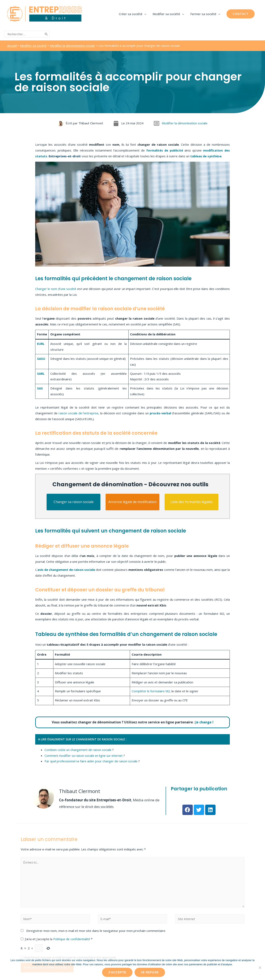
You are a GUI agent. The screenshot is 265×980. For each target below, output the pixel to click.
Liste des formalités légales (192, 500)
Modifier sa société (34, 44)
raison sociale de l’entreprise (79, 412)
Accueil (12, 44)
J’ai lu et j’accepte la (57, 938)
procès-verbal (161, 412)
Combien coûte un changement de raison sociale (79, 748)
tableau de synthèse (206, 155)
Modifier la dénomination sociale (74, 44)
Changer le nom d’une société (56, 287)
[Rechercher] (46, 33)
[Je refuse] (260, 968)
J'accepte (117, 972)
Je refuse (150, 972)
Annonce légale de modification (132, 500)
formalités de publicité (164, 149)
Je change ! (204, 721)
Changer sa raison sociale (74, 500)
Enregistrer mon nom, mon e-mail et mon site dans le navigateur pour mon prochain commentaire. (96, 930)
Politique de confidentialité (73, 938)
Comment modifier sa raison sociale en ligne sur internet (85, 754)
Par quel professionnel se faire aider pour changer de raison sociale (93, 760)
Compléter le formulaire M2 (150, 690)
